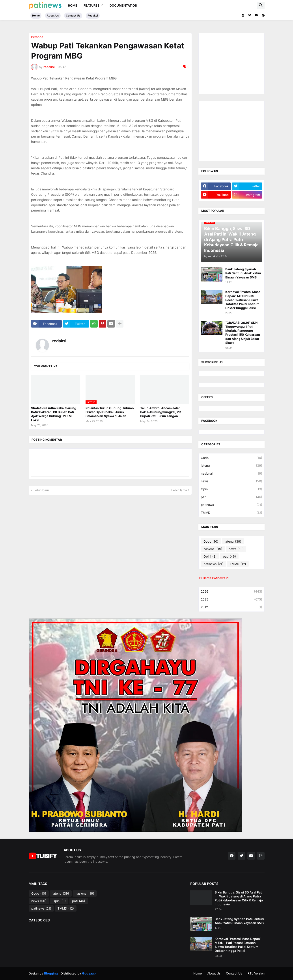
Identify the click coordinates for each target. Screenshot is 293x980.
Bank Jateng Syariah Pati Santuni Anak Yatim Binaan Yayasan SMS (243, 273)
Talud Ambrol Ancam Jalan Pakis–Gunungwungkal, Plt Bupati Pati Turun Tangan (160, 412)
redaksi (59, 341)
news (231, 481)
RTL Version (256, 973)
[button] (261, 6)
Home (73, 5)
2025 (231, 599)
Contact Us (73, 16)
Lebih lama (179, 490)
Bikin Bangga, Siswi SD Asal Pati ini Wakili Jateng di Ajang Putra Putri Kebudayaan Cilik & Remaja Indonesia (239, 898)
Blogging (51, 973)
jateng (231, 466)
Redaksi (93, 16)
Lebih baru (41, 490)
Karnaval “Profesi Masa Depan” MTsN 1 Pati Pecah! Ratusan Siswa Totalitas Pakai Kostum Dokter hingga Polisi (243, 300)
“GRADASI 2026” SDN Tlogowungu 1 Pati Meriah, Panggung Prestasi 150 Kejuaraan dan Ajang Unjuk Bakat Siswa (243, 333)
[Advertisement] (234, 63)
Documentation (123, 5)
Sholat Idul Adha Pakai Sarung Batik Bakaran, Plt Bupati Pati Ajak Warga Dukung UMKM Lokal (54, 414)
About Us (53, 16)
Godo (231, 458)
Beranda (37, 37)
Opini (231, 489)
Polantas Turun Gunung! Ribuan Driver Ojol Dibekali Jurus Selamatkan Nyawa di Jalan (110, 412)
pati (231, 497)
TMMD (231, 513)
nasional (231, 473)
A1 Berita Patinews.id (214, 578)
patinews (231, 505)
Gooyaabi (89, 973)
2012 (231, 607)
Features (91, 5)
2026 (231, 591)
